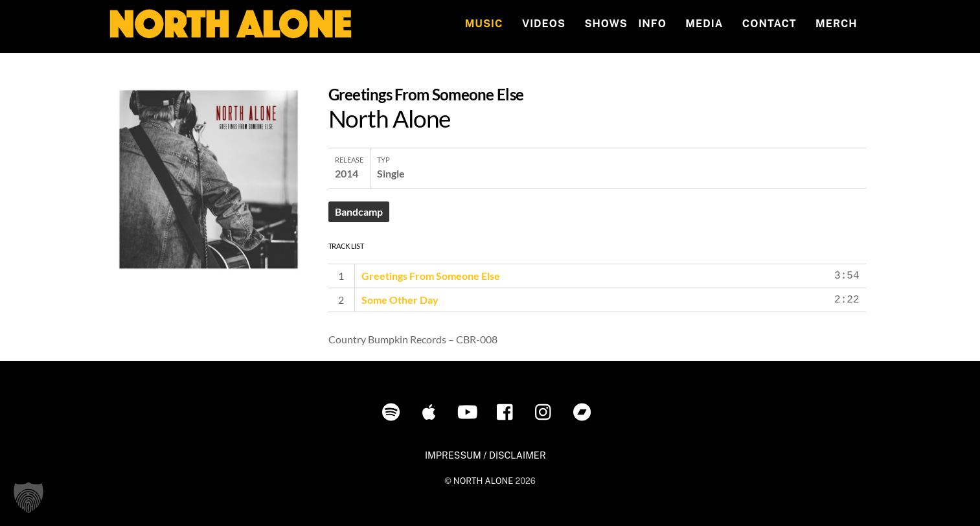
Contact (769, 24)
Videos (544, 24)
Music (484, 24)
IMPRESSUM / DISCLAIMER (485, 455)
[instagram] (546, 411)
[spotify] (393, 411)
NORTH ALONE (483, 481)
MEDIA (704, 24)
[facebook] (508, 411)
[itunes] (432, 411)
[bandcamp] (585, 411)
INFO (652, 24)
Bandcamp (359, 212)
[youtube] (470, 411)
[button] (28, 497)
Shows (606, 24)
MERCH (837, 24)
